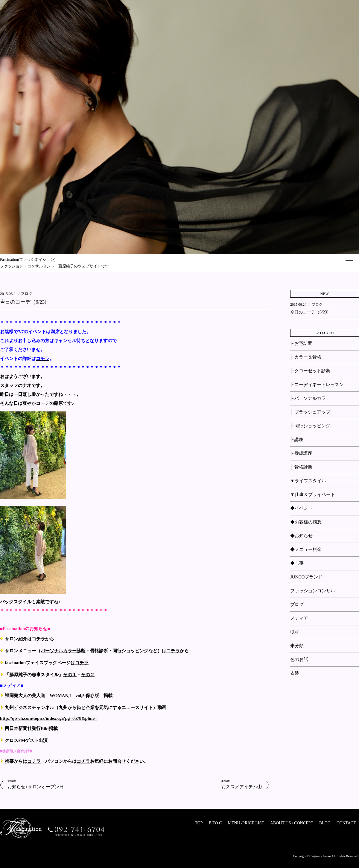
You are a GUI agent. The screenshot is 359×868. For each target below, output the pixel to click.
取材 (295, 632)
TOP (199, 823)
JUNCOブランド (306, 577)
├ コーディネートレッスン (317, 385)
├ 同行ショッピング (310, 426)
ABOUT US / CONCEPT (292, 823)
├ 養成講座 (301, 453)
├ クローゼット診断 (310, 371)
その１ (70, 675)
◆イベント (301, 508)
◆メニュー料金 (306, 549)
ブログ (26, 294)
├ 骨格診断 (301, 467)
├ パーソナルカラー (310, 398)
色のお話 (299, 659)
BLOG (325, 823)
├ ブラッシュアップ (310, 412)
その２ (88, 675)
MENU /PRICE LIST (246, 823)
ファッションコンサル (313, 591)
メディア (299, 618)
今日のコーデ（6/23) (23, 302)
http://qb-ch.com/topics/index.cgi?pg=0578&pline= (49, 718)
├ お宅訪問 (301, 343)
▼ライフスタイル (308, 481)
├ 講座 (297, 440)
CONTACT (346, 823)
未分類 (297, 646)
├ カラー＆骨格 (306, 357)
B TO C (215, 823)
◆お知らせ (301, 536)
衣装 (295, 673)
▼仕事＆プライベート (313, 495)
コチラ (38, 639)
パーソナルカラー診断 (63, 651)
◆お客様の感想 (306, 522)
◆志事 (297, 563)
